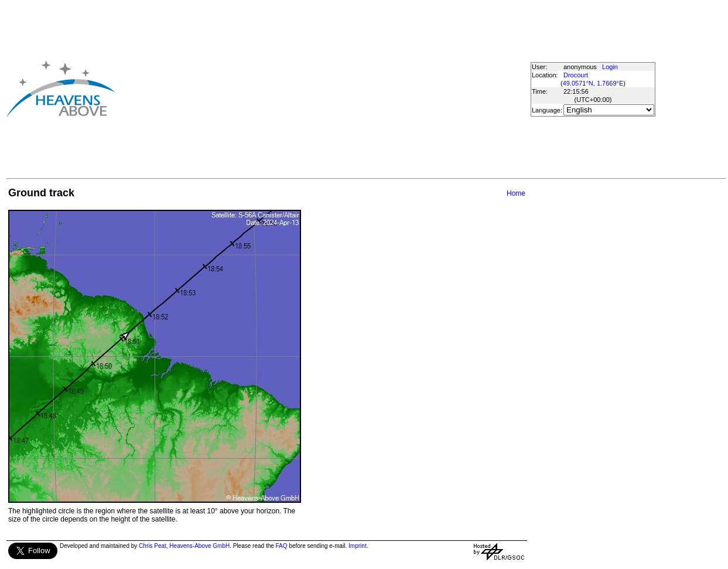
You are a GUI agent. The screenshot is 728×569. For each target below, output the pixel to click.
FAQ (282, 546)
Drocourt (576, 75)
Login (610, 67)
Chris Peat (153, 546)
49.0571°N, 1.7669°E (593, 83)
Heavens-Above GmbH (199, 546)
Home (516, 193)
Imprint (358, 546)
